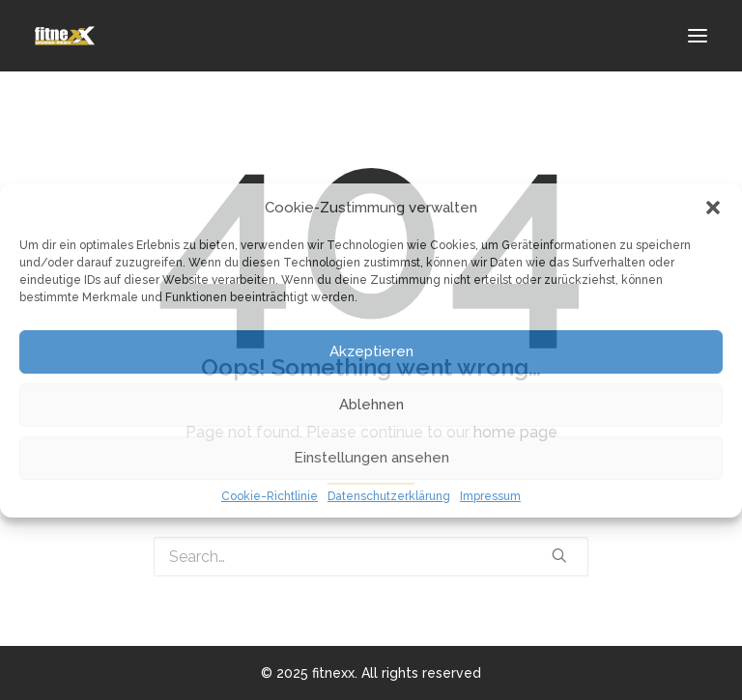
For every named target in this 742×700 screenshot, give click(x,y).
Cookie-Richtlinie (270, 496)
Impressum (490, 496)
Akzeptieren (371, 351)
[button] (713, 208)
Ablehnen (371, 405)
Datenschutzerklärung (389, 496)
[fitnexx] (65, 36)
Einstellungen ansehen (371, 458)
